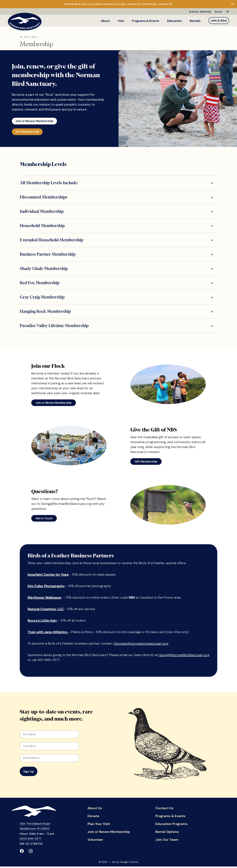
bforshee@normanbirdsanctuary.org (141, 645)
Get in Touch (44, 520)
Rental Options (167, 833)
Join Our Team (167, 841)
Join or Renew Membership (37, 121)
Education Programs (171, 825)
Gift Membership (29, 132)
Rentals (195, 21)
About (105, 21)
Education (175, 21)
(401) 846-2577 (31, 840)
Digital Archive (200, 12)
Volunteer (95, 841)
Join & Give (219, 21)
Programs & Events (146, 21)
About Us (95, 810)
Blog (219, 12)
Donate (93, 818)
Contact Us (164, 810)
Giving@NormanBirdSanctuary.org (184, 656)
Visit (121, 21)
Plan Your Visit (99, 825)
